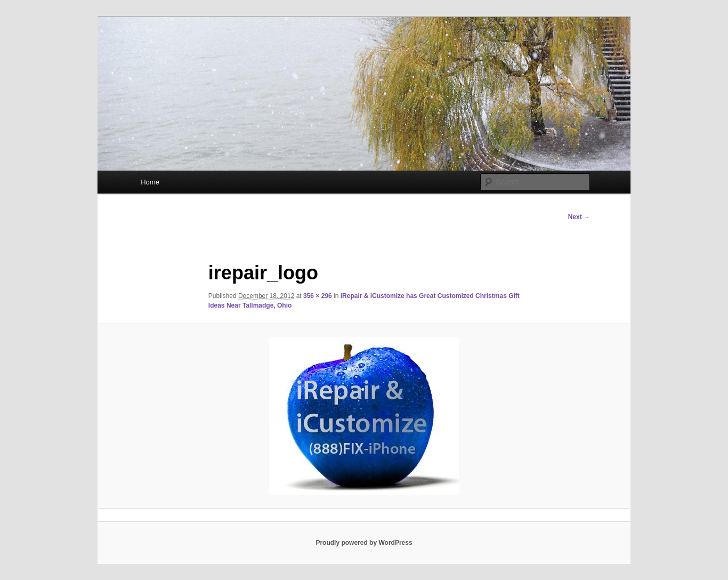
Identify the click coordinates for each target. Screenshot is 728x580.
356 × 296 (318, 296)
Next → (579, 217)
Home (150, 182)
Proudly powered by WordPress (364, 543)
